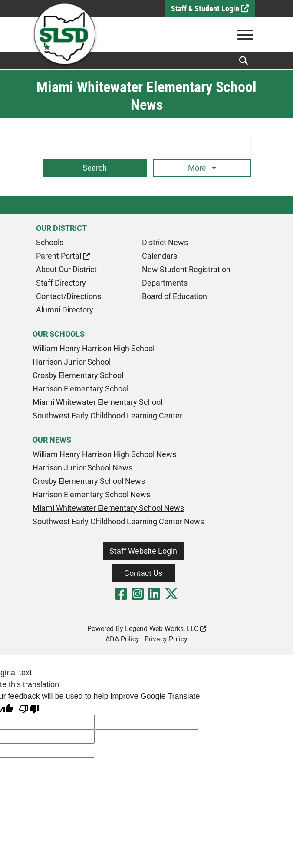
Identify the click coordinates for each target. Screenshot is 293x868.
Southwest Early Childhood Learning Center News (118, 521)
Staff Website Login (143, 551)
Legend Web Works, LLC (166, 629)
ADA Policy (122, 639)
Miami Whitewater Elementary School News (108, 508)
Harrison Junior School (72, 362)
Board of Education (174, 296)
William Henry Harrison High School (94, 348)
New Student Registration (186, 269)
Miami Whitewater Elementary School (97, 402)
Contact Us (143, 573)
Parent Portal (63, 256)
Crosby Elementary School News (89, 481)
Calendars (160, 256)
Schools (50, 242)
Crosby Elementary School (78, 375)
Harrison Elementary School (81, 389)
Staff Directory (61, 283)
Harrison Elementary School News (91, 495)
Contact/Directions (69, 296)
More (198, 168)
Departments (165, 283)
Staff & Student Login (210, 8)
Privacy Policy (166, 639)
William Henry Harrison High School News (104, 454)
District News (165, 242)
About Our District (66, 269)
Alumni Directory (65, 310)
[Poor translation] (29, 709)
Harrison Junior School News (82, 468)
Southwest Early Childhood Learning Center (107, 416)
